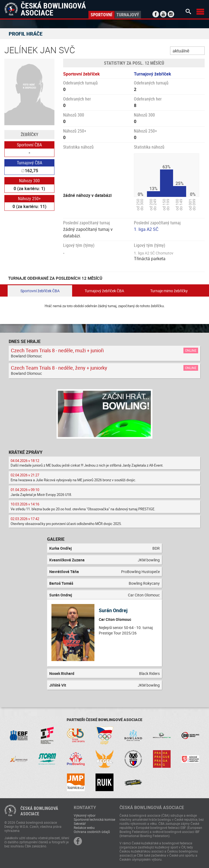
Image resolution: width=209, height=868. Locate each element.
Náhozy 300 (29, 181)
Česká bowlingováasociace (39, 811)
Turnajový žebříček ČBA (104, 291)
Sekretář (80, 823)
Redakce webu (84, 828)
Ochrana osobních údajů (92, 832)
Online (191, 350)
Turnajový (128, 15)
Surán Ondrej (113, 610)
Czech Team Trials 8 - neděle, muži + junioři (57, 350)
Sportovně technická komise (94, 819)
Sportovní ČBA (29, 145)
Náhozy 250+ (29, 199)
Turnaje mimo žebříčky (169, 291)
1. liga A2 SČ (146, 229)
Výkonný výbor (85, 815)
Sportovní (101, 15)
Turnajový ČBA (30, 163)
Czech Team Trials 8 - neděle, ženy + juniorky (59, 368)
